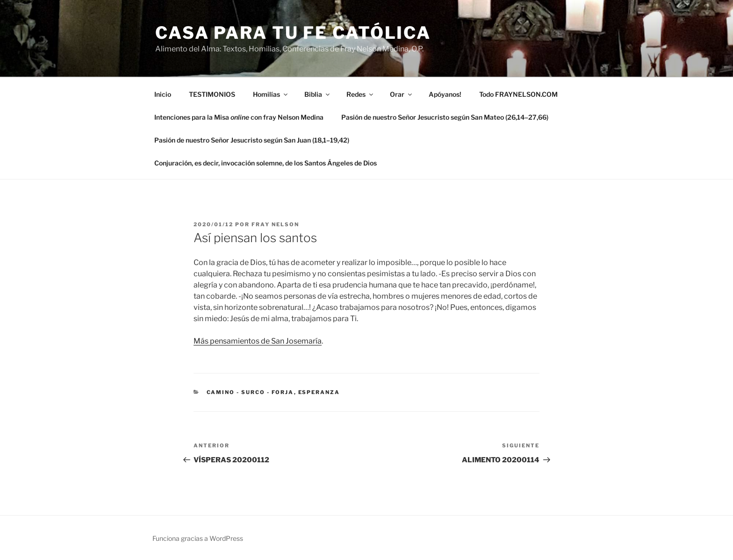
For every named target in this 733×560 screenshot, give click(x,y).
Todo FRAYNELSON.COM (518, 94)
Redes (360, 94)
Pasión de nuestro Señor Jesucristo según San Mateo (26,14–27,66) (445, 117)
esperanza (319, 392)
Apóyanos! (445, 94)
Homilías (271, 94)
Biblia (318, 94)
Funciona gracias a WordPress (198, 538)
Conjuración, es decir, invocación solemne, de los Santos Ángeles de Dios (266, 163)
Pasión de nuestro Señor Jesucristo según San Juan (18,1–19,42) (252, 140)
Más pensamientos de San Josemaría (258, 341)
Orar (402, 94)
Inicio (163, 94)
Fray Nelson (275, 224)
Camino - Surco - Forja (250, 392)
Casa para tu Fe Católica (293, 33)
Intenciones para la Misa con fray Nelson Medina (239, 117)
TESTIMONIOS (212, 94)
